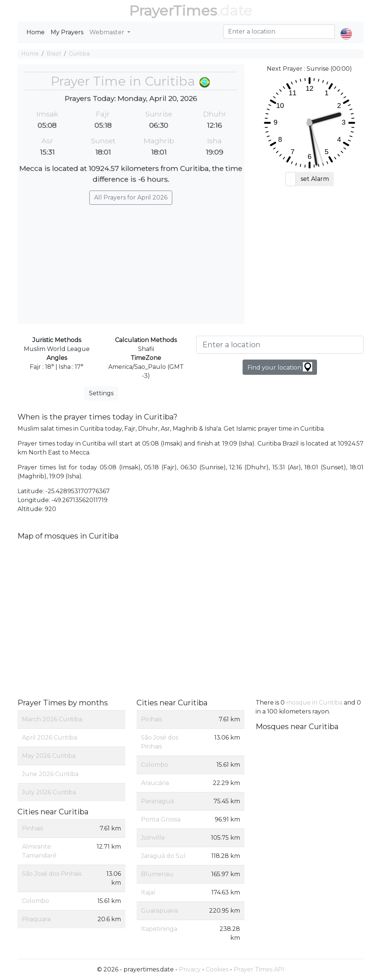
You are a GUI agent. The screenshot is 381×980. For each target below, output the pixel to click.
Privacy (190, 969)
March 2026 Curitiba (52, 719)
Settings (101, 393)
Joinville (153, 838)
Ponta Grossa (161, 819)
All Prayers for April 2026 (131, 197)
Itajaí (148, 892)
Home (36, 32)
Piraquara (36, 919)
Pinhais (32, 828)
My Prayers (67, 32)
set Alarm (315, 179)
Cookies (217, 969)
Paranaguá (157, 801)
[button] (346, 28)
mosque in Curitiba (314, 703)
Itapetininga (159, 929)
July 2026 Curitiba (49, 792)
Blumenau (157, 874)
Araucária (155, 783)
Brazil (54, 54)
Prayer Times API (259, 969)
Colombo (36, 901)
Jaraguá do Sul (163, 856)
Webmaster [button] (108, 32)
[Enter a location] (280, 345)
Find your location (280, 367)
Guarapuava (159, 911)
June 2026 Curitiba (50, 774)
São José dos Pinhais (52, 874)
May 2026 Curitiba (49, 756)
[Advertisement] (131, 261)
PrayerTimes (173, 11)
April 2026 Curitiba (49, 738)
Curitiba (79, 54)
